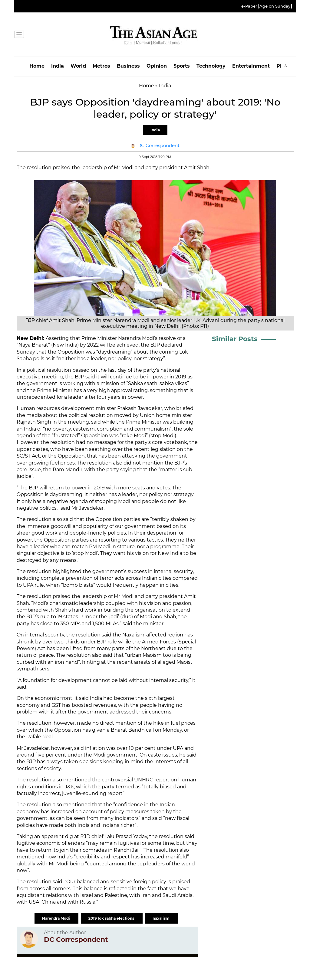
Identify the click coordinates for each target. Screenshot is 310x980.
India (58, 66)
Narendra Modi (56, 918)
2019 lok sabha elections (112, 918)
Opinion (157, 66)
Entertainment (251, 66)
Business (128, 66)
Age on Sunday (275, 6)
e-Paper (249, 6)
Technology (211, 66)
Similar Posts (235, 339)
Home (37, 66)
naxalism (162, 918)
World (78, 66)
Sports (182, 66)
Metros (101, 66)
